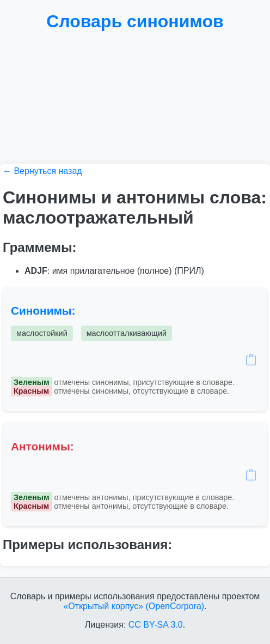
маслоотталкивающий (127, 333)
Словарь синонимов (135, 21)
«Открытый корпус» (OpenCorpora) (134, 606)
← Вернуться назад (42, 171)
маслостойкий (42, 333)
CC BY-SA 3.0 (156, 625)
